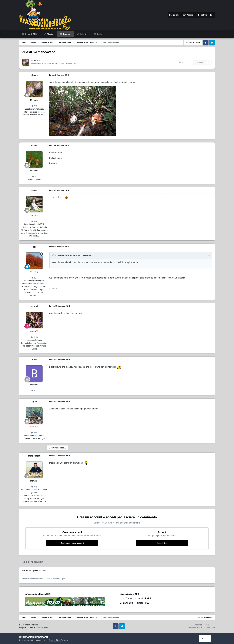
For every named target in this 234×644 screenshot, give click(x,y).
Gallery (100, 34)
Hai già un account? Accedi (182, 15)
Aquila (34, 402)
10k (34, 278)
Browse (66, 34)
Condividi (184, 62)
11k (34, 221)
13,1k (34, 337)
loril (34, 247)
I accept (206, 638)
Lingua (23, 628)
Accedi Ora (162, 543)
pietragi (34, 306)
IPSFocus (34, 625)
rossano (34, 146)
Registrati (202, 15)
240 (34, 106)
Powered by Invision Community (202, 628)
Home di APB (31, 34)
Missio (50, 34)
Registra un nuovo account (72, 543)
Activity (83, 34)
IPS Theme (24, 625)
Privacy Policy (43, 628)
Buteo (34, 360)
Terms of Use (55, 640)
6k (34, 176)
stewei (34, 190)
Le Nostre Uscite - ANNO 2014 (63, 64)
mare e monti (34, 456)
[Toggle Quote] (54, 255)
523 (34, 391)
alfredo (37, 61)
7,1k (34, 487)
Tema (32, 628)
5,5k (34, 433)
